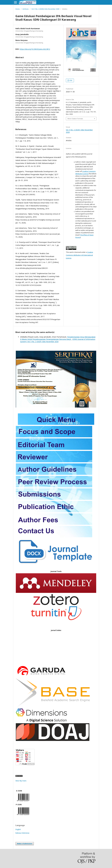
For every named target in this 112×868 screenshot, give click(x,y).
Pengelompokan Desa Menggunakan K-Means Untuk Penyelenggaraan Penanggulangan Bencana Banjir (58, 338)
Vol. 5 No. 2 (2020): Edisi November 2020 (45, 9)
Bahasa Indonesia (22, 833)
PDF (71, 80)
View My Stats (21, 781)
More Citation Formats (75, 119)
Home (18, 9)
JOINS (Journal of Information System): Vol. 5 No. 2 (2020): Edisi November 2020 (58, 340)
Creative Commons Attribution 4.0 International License (79, 255)
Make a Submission (25, 844)
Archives (26, 9)
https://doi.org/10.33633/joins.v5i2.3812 (35, 49)
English (18, 829)
